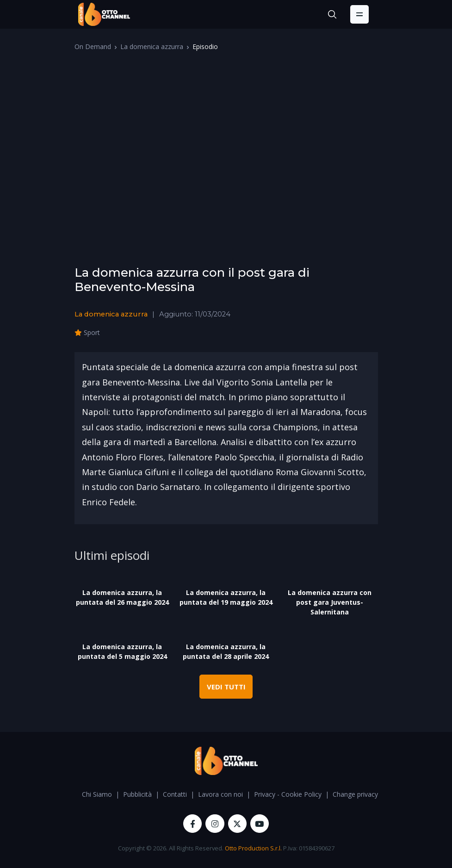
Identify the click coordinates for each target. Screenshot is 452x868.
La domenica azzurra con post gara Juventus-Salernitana (330, 602)
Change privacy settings (368, 794)
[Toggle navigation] (359, 14)
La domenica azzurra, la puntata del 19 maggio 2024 (226, 597)
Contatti (175, 794)
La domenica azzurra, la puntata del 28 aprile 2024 (226, 651)
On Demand (93, 46)
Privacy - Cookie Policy (288, 794)
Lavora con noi (220, 794)
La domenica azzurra (152, 46)
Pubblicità (137, 794)
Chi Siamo (97, 794)
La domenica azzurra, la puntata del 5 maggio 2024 (122, 651)
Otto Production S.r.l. (253, 848)
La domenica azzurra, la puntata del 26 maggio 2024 (122, 597)
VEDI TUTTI (226, 687)
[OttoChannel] (104, 14)
